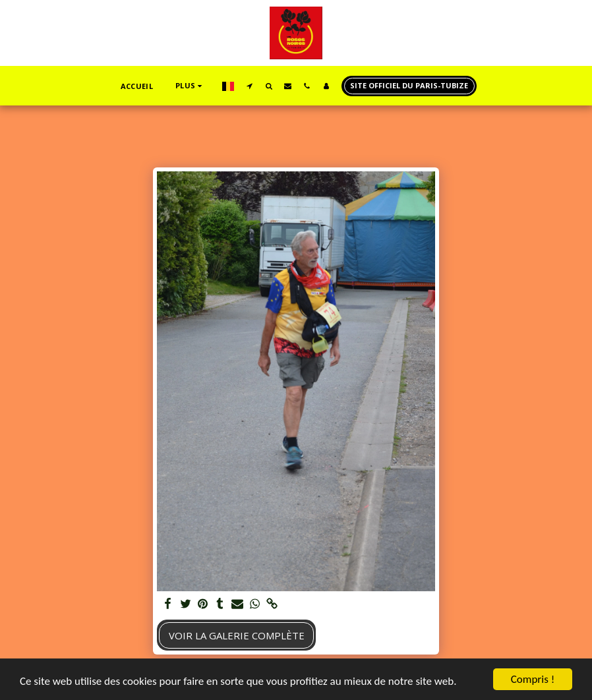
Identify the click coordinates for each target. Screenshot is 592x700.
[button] (250, 86)
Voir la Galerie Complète (237, 635)
